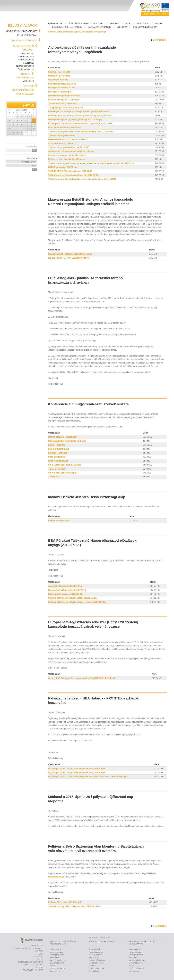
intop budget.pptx (57, 457)
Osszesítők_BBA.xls (58, 80)
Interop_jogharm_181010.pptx (63, 437)
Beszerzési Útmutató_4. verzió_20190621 (68, 139)
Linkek (159, 24)
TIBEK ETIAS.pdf (56, 469)
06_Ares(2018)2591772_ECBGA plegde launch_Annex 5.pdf (77, 773)
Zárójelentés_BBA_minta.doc (62, 104)
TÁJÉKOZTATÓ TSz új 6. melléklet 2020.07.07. (70, 171)
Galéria (115, 24)
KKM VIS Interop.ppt (58, 461)
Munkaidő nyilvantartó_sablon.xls (65, 128)
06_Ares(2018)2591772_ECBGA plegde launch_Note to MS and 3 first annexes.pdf (88, 776)
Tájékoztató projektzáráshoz (62, 136)
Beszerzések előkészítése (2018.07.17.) (67, 590)
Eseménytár (55, 24)
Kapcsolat (143, 24)
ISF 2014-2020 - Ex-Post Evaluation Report (69, 258)
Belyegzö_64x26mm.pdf (60, 92)
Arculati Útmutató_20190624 (62, 143)
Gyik (128, 24)
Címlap (51, 32)
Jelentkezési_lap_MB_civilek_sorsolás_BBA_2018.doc (75, 906)
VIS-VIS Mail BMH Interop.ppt (62, 473)
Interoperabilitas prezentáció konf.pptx (67, 441)
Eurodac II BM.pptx (58, 453)
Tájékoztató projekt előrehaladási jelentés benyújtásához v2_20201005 (82, 179)
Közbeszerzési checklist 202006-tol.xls (67, 159)
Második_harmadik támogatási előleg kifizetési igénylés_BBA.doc (80, 116)
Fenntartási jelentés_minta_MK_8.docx (67, 155)
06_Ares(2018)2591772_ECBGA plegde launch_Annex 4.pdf (77, 769)
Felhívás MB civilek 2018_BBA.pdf (65, 902)
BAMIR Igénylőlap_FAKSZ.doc (63, 167)
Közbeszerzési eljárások (67, 27)
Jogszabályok (27, 54)
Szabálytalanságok (99, 27)
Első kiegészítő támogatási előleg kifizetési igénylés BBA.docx (79, 112)
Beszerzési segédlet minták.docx (64, 96)
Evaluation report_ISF (59, 520)
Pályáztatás (28, 63)
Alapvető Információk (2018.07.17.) (65, 586)
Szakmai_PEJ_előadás (59, 72)
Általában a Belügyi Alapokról (86, 24)
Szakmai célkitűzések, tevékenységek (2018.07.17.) (73, 598)
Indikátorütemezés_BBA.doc (62, 84)
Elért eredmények (26, 69)
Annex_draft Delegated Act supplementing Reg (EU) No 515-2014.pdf (81, 678)
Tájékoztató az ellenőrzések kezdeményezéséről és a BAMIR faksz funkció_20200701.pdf (91, 163)
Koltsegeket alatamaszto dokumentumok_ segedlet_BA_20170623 (80, 124)
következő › (161, 40)
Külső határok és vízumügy (93, 32)
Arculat (26, 74)
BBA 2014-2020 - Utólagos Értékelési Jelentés (70, 254)
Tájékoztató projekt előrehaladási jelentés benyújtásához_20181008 (81, 131)
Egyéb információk (25, 78)
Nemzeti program (26, 57)
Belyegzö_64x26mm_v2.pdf (62, 88)
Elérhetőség (28, 81)
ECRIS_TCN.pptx (56, 445)
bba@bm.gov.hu (56, 877)
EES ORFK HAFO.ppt (59, 449)
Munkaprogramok (26, 60)
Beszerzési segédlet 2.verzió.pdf (64, 100)
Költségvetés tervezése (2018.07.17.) (66, 594)
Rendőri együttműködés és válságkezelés (23, 90)
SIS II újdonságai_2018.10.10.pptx (64, 465)
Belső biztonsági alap (24, 41)
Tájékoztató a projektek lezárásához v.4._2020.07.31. (73, 175)
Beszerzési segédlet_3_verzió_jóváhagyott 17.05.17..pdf (75, 120)
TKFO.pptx (53, 477)
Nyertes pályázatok (25, 66)
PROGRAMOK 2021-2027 (145, 27)
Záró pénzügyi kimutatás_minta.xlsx (66, 108)
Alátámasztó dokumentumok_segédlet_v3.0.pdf (71, 151)
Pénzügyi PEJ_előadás (59, 76)
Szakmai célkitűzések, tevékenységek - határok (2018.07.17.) (77, 602)
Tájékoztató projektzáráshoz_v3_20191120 (69, 147)
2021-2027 (122, 27)
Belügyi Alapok (157, 10)
